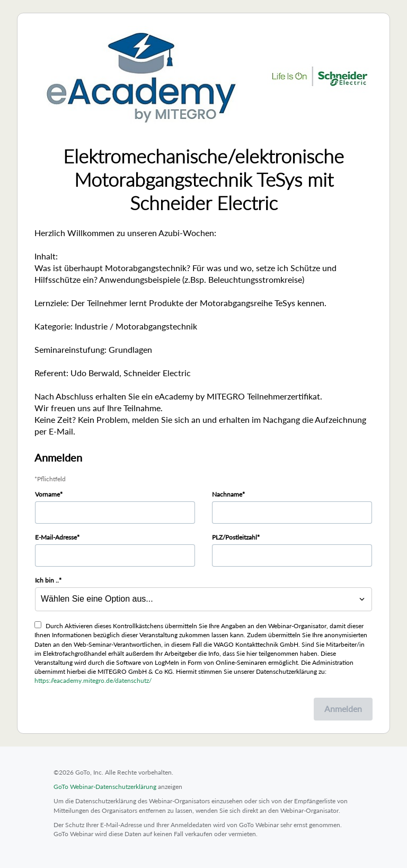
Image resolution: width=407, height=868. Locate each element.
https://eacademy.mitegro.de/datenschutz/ (93, 680)
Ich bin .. (47, 580)
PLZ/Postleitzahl (235, 537)
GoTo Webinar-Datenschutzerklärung (105, 787)
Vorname (47, 494)
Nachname (227, 494)
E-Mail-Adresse (56, 537)
